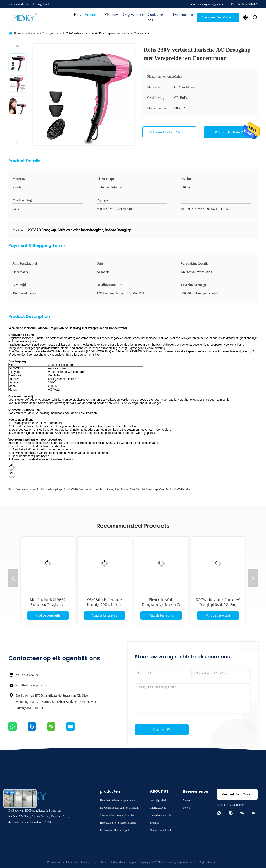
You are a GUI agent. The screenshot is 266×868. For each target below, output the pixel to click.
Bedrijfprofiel (158, 800)
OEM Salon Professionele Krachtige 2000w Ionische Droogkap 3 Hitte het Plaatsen (105, 605)
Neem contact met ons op (174, 132)
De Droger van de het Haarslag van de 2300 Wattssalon (153, 489)
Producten (93, 15)
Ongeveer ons (133, 15)
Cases (187, 800)
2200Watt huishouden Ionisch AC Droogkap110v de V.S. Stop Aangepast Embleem (218, 605)
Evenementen (183, 15)
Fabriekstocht (158, 808)
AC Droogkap (48, 33)
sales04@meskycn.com (31, 685)
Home (17, 33)
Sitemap (155, 823)
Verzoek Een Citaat (218, 17)
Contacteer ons (156, 17)
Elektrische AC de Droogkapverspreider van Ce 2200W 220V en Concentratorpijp (161, 605)
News (186, 808)
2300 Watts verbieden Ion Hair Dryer (88, 489)
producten (30, 33)
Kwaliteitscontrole (161, 815)
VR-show (112, 15)
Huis (78, 15)
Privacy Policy (56, 862)
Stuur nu (162, 729)
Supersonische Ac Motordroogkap (39, 489)
